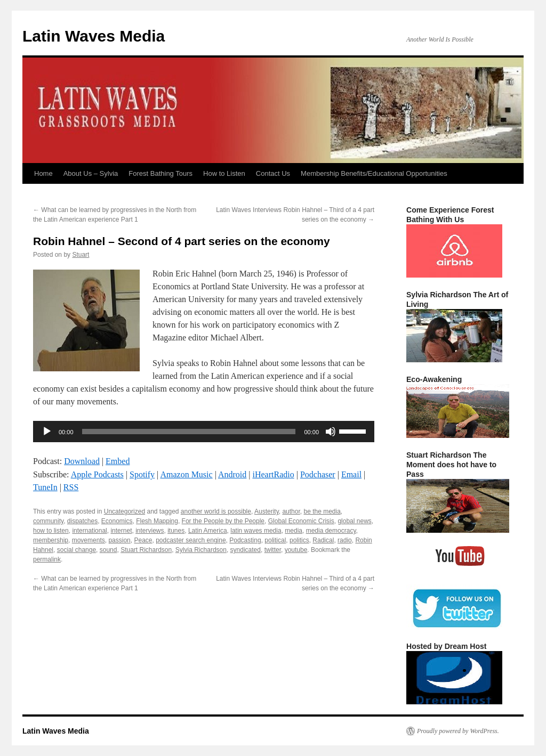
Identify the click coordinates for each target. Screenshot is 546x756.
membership (51, 540)
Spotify (142, 474)
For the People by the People (223, 521)
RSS (71, 487)
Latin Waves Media (94, 36)
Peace (143, 540)
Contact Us (273, 173)
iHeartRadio (274, 474)
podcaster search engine (191, 540)
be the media (322, 511)
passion (119, 540)
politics (299, 540)
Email (351, 474)
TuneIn (45, 487)
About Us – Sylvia (91, 173)
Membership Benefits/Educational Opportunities (374, 173)
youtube (296, 550)
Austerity (267, 511)
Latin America (208, 531)
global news (354, 521)
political (275, 540)
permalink (47, 559)
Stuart (81, 255)
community (48, 521)
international (89, 531)
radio (345, 540)
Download (82, 461)
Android (232, 474)
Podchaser (318, 474)
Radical (323, 540)
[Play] (47, 432)
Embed (118, 461)
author (291, 511)
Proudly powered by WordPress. (458, 731)
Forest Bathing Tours (160, 173)
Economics (117, 521)
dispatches (82, 521)
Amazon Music (186, 474)
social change (77, 550)
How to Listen (224, 173)
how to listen (51, 531)
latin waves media (256, 531)
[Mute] (331, 432)
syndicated (246, 550)
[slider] (189, 432)
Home (43, 173)
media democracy (331, 531)
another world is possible (216, 511)
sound (109, 550)
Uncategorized (125, 511)
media (294, 531)
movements (89, 540)
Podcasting (245, 540)
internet (121, 531)
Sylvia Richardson (201, 550)
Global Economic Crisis (301, 521)
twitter (273, 550)
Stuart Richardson (146, 550)
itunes (176, 531)
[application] (204, 432)
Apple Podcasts (97, 474)
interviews (150, 531)
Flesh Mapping (157, 521)
